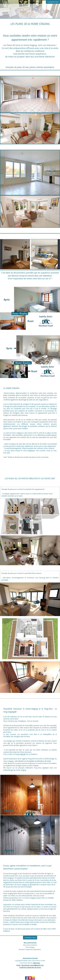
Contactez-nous (53, 2)
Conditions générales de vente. (30, 969)
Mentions (37, 965)
